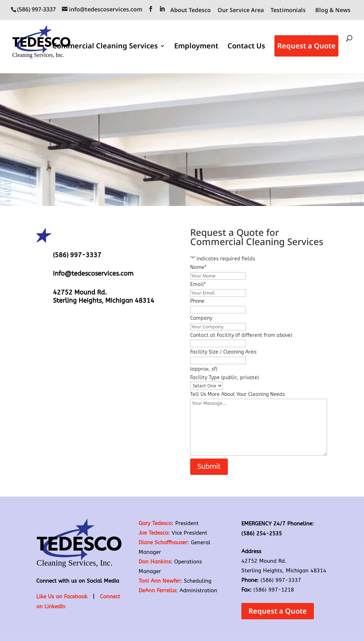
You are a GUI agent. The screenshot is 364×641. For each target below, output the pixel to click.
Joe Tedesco (153, 533)
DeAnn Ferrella (157, 590)
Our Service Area (241, 10)
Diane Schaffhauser (163, 542)
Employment (196, 47)
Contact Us (246, 47)
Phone (197, 301)
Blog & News (333, 10)
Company (201, 318)
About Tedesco (191, 10)
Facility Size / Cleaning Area (223, 352)
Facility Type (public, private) (224, 378)
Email (198, 284)
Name (198, 267)
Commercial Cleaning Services (105, 47)
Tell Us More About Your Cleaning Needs (238, 394)
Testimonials (288, 10)
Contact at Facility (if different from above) (241, 335)
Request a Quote (306, 46)
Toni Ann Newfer (159, 581)
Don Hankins (155, 562)
